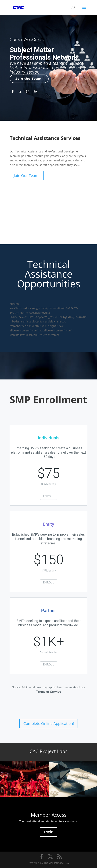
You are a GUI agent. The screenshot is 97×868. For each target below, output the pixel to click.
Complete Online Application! (49, 723)
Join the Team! (29, 79)
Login (49, 832)
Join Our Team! (27, 176)
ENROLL (49, 496)
